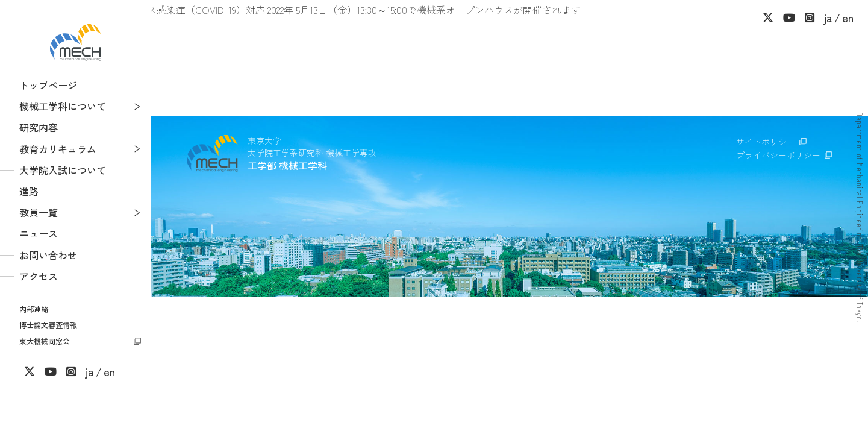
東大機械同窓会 (45, 341)
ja (90, 371)
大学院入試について (63, 170)
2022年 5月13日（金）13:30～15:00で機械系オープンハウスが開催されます (424, 10)
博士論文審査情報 (48, 325)
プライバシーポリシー (778, 155)
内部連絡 (34, 309)
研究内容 (39, 127)
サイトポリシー (766, 142)
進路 (29, 191)
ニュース (39, 233)
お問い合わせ (48, 255)
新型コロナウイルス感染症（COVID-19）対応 (169, 10)
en (109, 371)
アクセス (39, 276)
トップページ (48, 85)
